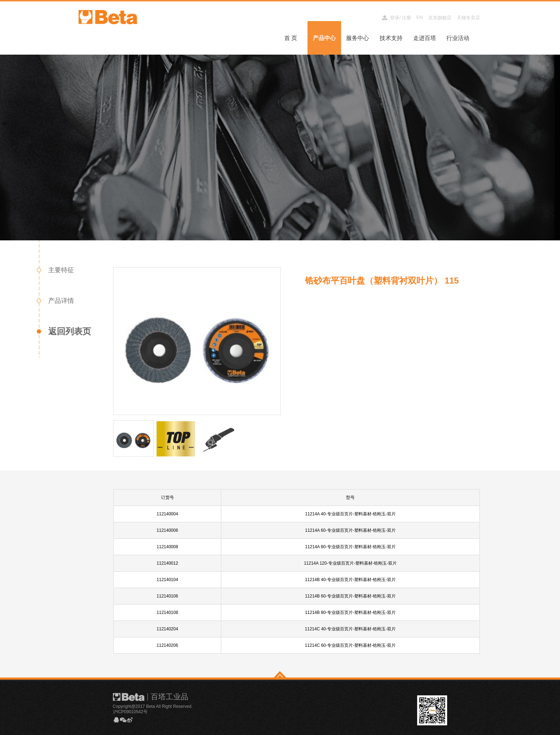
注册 (406, 18)
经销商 (368, 18)
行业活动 (458, 38)
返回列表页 (70, 331)
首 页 (291, 38)
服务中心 (357, 38)
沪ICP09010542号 (130, 712)
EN (420, 17)
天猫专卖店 (468, 18)
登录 (395, 18)
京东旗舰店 (440, 18)
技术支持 (391, 38)
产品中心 (324, 38)
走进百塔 (425, 38)
